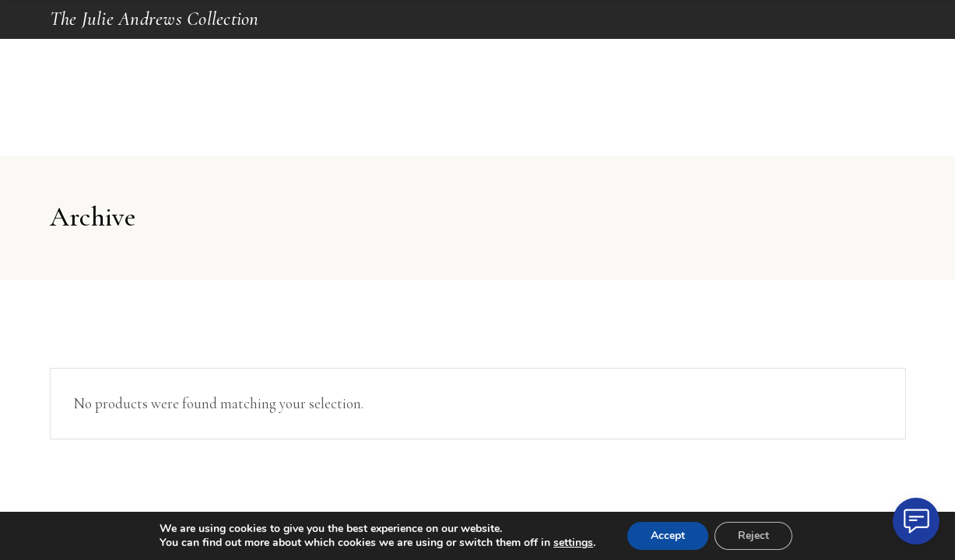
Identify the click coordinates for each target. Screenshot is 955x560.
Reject (753, 535)
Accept (668, 535)
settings (573, 543)
